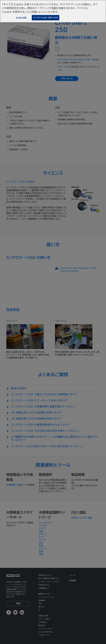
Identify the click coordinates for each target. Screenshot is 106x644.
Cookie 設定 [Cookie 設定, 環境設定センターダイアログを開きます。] (21, 18)
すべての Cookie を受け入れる (46, 18)
